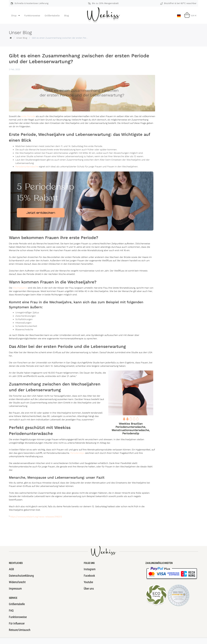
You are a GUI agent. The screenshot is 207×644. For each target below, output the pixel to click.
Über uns (89, 589)
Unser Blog (22, 38)
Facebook (89, 576)
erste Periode (28, 116)
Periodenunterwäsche (27, 166)
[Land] (179, 15)
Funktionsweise (32, 16)
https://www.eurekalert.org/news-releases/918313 (36, 517)
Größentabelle (52, 16)
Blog (66, 16)
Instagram (90, 569)
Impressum (15, 589)
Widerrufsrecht (17, 582)
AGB (11, 569)
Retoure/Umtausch (20, 630)
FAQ (11, 610)
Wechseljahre (20, 288)
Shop (14, 16)
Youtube (88, 582)
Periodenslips (77, 453)
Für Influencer (17, 623)
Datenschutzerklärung (21, 576)
